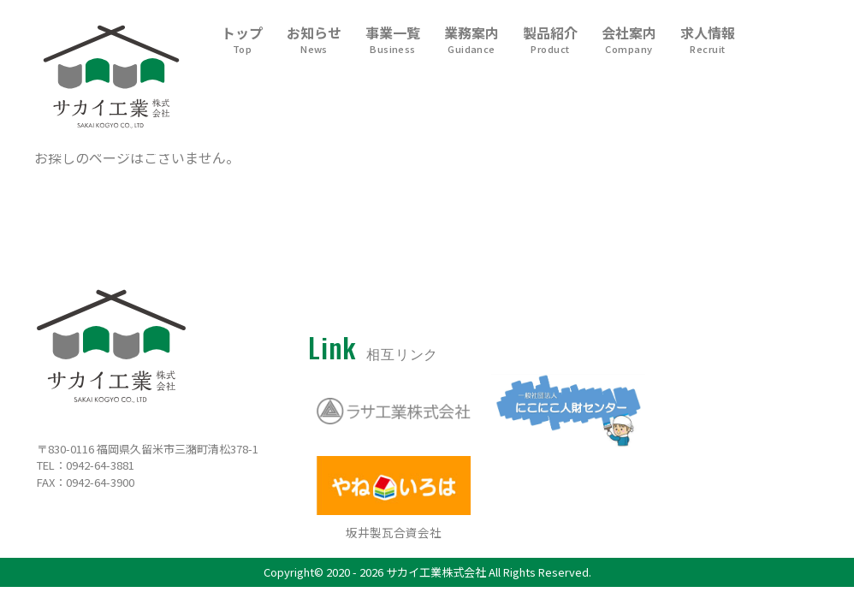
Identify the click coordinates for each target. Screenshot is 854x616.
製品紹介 (550, 41)
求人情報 (708, 41)
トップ (242, 41)
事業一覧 (393, 41)
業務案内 (471, 41)
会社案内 (629, 41)
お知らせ (314, 41)
